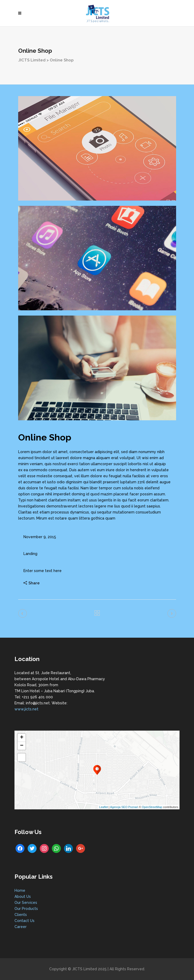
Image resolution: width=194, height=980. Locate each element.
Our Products (26, 909)
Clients (21, 915)
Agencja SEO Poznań (124, 807)
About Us (23, 897)
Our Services (26, 903)
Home (20, 890)
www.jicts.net (26, 709)
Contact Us (24, 921)
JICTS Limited (32, 60)
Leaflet (104, 807)
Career (21, 927)
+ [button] (22, 738)
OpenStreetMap (152, 807)
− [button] (22, 746)
